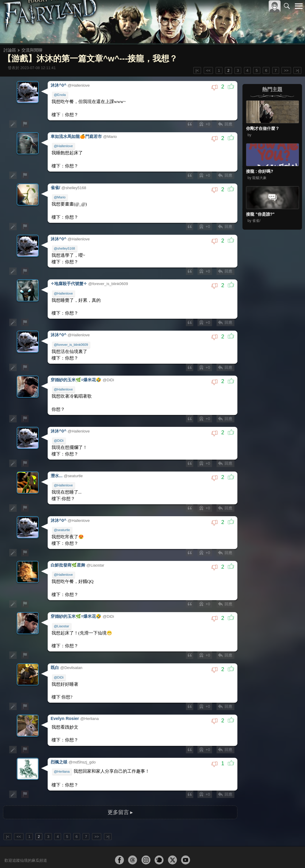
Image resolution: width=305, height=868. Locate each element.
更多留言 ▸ (120, 781)
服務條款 (247, 854)
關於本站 (227, 854)
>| (297, 70)
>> (286, 70)
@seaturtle (63, 511)
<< (208, 70)
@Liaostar (62, 603)
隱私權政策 (268, 854)
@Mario (60, 192)
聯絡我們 (289, 854)
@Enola (60, 94)
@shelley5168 (65, 242)
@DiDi (59, 426)
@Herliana (62, 743)
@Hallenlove (64, 143)
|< (197, 70)
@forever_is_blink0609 (72, 334)
